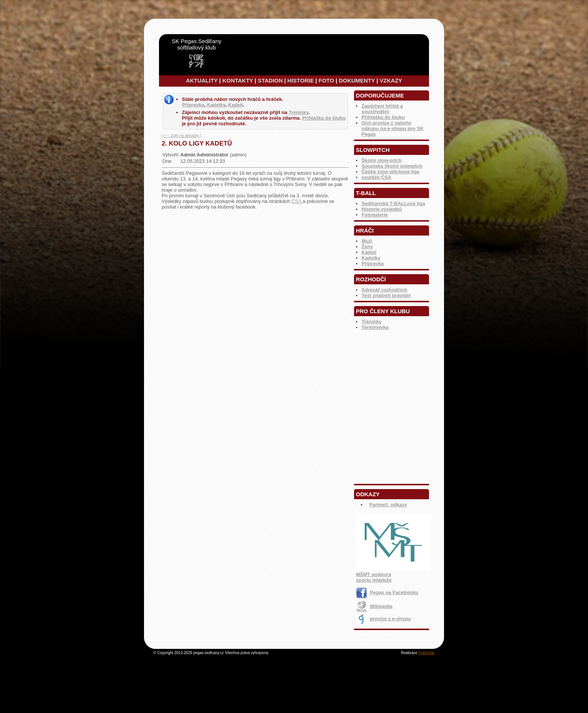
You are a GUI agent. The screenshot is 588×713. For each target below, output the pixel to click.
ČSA (297, 201)
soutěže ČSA (376, 177)
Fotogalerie (375, 215)
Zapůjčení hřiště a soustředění (382, 109)
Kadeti (369, 252)
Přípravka (373, 263)
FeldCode (427, 653)
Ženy (367, 247)
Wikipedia (374, 606)
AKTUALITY (202, 80)
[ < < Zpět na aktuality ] (181, 136)
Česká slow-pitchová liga (391, 172)
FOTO (326, 80)
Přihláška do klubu (383, 117)
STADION (270, 80)
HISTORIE (301, 80)
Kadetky (371, 258)
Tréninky (371, 322)
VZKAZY (391, 80)
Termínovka (375, 327)
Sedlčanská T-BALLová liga (393, 203)
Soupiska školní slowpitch (392, 166)
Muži (367, 241)
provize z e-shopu (383, 619)
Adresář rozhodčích (384, 290)
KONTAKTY (238, 80)
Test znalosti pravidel (386, 295)
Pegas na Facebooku (387, 592)
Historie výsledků (382, 209)
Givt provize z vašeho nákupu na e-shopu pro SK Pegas (392, 128)
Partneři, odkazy (388, 505)
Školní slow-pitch (382, 160)
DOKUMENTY (357, 80)
